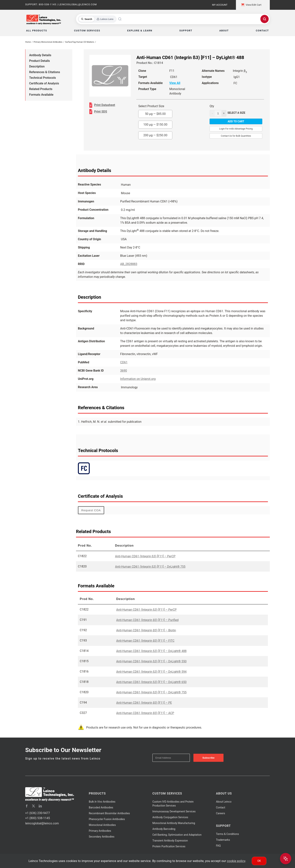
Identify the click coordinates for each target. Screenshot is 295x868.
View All (175, 83)
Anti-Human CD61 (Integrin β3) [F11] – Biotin (146, 630)
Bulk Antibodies (102, 802)
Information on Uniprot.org (138, 379)
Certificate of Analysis (44, 83)
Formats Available (41, 95)
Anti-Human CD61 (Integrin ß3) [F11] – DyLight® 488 (151, 651)
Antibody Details (40, 55)
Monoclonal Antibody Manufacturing (174, 823)
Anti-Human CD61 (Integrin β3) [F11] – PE (144, 703)
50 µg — (155, 114)
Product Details (40, 61)
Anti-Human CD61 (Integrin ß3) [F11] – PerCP (145, 556)
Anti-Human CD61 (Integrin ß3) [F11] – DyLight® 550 (151, 661)
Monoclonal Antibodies (102, 825)
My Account (220, 5)
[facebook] (27, 806)
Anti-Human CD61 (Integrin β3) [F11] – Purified (147, 620)
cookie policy (236, 861)
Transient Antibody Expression (170, 841)
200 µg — (155, 135)
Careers (220, 813)
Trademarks (223, 840)
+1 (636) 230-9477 (38, 813)
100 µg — (155, 125)
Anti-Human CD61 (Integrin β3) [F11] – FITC (145, 641)
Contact (221, 807)
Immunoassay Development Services (174, 811)
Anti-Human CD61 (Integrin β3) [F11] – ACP (145, 713)
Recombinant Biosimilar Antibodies (109, 813)
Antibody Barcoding (164, 829)
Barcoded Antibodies (101, 807)
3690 (124, 371)
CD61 (124, 362)
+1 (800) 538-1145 (38, 818)
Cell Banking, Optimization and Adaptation (177, 835)
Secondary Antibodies (102, 837)
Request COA (91, 510)
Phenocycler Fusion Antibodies (107, 819)
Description (37, 66)
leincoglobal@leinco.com (42, 823)
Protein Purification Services (169, 846)
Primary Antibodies (100, 831)
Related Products (41, 89)
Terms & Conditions (227, 834)
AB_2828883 (129, 264)
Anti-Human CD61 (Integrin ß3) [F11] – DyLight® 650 (151, 682)
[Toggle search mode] (97, 19)
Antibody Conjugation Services (170, 817)
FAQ (218, 846)
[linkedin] (40, 806)
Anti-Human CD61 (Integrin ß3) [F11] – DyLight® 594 (151, 672)
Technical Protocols (43, 78)
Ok (259, 861)
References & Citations (45, 72)
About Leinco (224, 802)
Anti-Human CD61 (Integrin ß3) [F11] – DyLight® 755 (150, 567)
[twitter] (33, 806)
